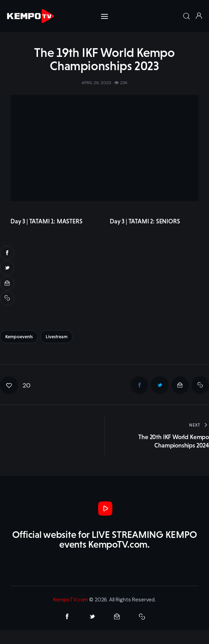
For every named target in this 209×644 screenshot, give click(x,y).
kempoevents (19, 337)
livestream (56, 337)
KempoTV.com (71, 600)
